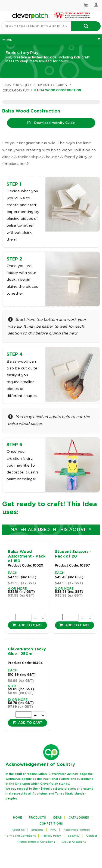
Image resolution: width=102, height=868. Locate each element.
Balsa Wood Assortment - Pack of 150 (27, 556)
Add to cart (30, 625)
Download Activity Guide (54, 123)
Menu (7, 40)
